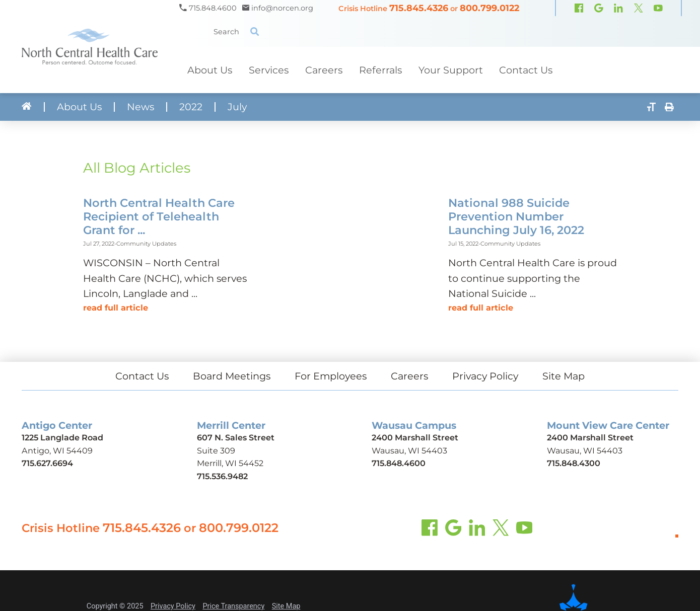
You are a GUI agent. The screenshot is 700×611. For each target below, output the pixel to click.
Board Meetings (232, 376)
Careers (409, 376)
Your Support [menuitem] (451, 70)
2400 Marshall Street (415, 437)
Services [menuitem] (269, 70)
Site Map (564, 376)
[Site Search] (255, 31)
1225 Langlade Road (62, 437)
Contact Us (142, 376)
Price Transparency (233, 606)
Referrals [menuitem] (380, 70)
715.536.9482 (222, 476)
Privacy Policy (485, 376)
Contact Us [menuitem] (526, 70)
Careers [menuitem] (324, 70)
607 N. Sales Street (236, 437)
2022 (191, 107)
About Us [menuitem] (210, 70)
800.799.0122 (489, 8)
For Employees (331, 376)
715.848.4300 (574, 463)
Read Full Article (116, 308)
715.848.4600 (399, 463)
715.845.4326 (419, 8)
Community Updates (146, 244)
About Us (79, 107)
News (141, 107)
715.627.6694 (47, 463)
